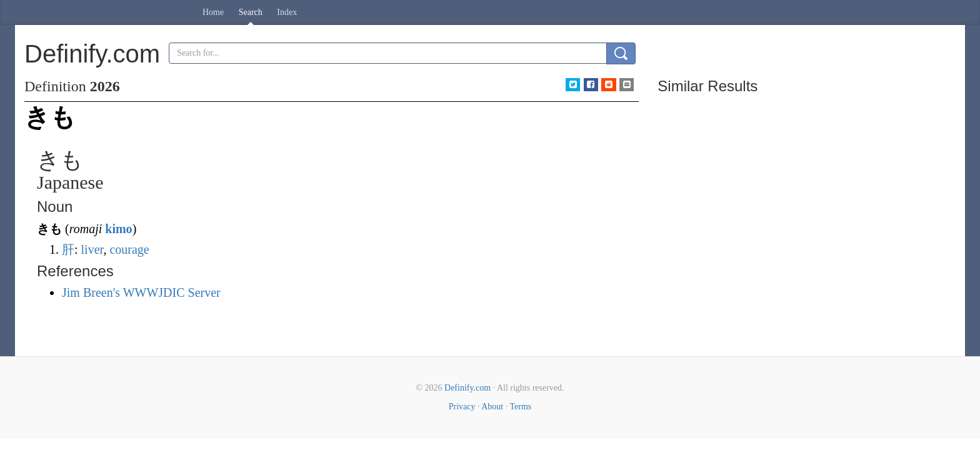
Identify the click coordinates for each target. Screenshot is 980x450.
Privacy (462, 407)
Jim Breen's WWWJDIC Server (141, 292)
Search (251, 12)
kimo (118, 229)
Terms (520, 407)
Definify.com (467, 388)
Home (213, 12)
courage (129, 249)
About (492, 407)
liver (92, 249)
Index (287, 12)
